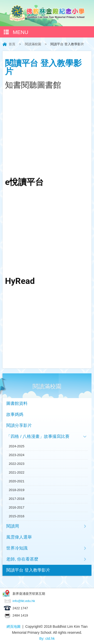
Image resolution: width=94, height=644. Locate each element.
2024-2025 (17, 446)
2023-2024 (17, 455)
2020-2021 (17, 481)
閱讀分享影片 (19, 425)
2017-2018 (17, 499)
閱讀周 (13, 526)
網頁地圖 (14, 627)
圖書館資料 (17, 403)
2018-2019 (17, 490)
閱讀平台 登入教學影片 (28, 570)
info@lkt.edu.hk (24, 601)
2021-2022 (17, 472)
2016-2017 (17, 507)
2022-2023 (17, 464)
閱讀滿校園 (33, 44)
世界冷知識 (17, 548)
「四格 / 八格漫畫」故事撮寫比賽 (38, 436)
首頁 (12, 44)
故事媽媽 (15, 414)
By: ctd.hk (47, 639)
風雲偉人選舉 (19, 537)
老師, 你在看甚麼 (22, 559)
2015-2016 (17, 516)
